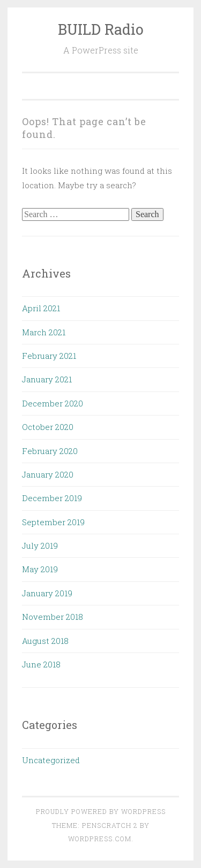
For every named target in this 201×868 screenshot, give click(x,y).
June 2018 (41, 664)
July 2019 (40, 546)
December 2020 (53, 403)
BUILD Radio (101, 29)
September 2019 (53, 522)
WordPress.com (100, 839)
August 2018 (45, 641)
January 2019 (47, 593)
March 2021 (44, 332)
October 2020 (48, 427)
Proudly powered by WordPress (101, 811)
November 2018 (53, 617)
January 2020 (48, 474)
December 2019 (52, 498)
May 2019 (40, 569)
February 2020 (50, 451)
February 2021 (49, 356)
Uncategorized (51, 760)
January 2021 (47, 379)
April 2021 (41, 308)
